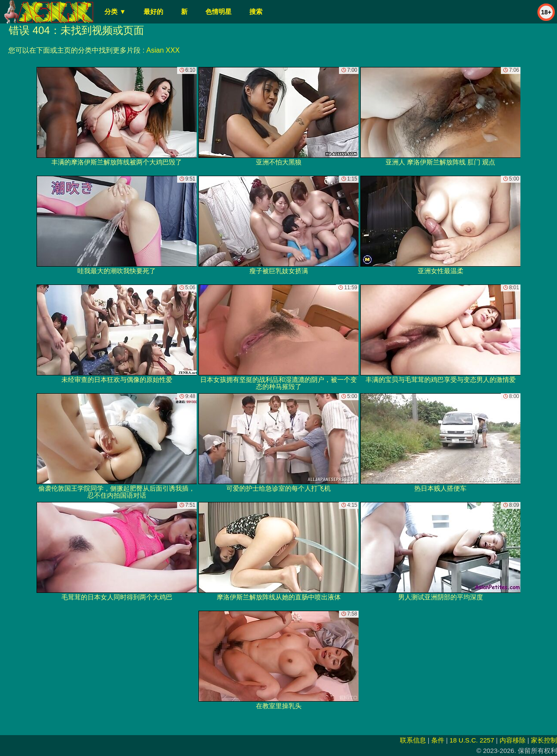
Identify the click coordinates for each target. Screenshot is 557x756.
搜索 (256, 12)
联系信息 (413, 740)
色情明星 (218, 12)
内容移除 (513, 740)
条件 (438, 740)
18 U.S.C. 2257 (472, 740)
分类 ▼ (115, 12)
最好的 (153, 12)
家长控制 (544, 740)
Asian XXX (163, 50)
